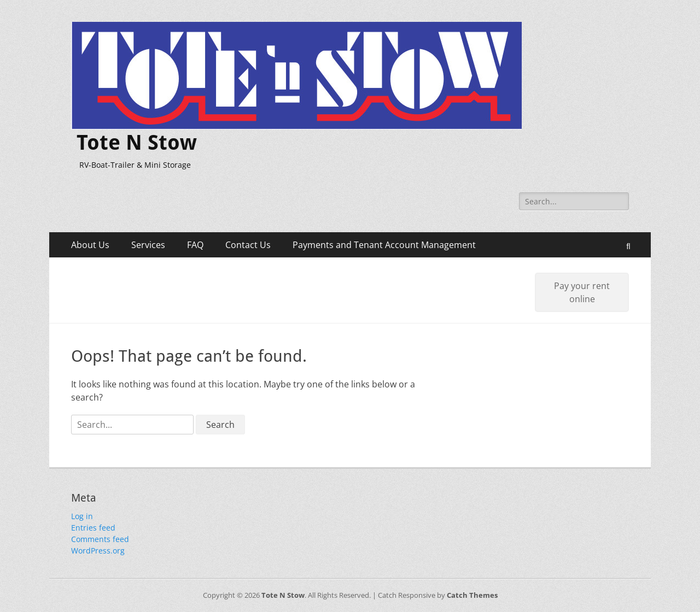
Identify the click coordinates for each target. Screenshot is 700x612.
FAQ (195, 245)
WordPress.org (98, 551)
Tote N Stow (137, 143)
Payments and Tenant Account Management (384, 245)
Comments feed (100, 539)
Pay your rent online (582, 292)
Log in (82, 516)
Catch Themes (472, 595)
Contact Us (248, 245)
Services (148, 245)
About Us (90, 245)
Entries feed (93, 528)
